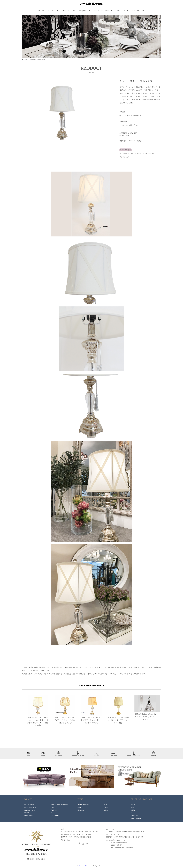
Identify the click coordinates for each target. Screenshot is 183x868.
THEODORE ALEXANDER (59, 804)
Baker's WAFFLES (136, 818)
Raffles (133, 804)
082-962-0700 (115, 835)
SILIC (53, 807)
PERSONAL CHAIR (78, 754)
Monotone (81, 810)
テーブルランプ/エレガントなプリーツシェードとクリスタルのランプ (91, 710)
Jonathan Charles (30, 810)
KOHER (27, 813)
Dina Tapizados (29, 804)
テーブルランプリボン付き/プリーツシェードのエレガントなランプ (65, 710)
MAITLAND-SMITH (30, 807)
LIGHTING (58, 754)
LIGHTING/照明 (126, 150)
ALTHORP (54, 810)
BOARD (97, 754)
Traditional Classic (83, 804)
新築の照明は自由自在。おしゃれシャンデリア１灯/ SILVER (145, 708)
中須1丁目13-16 (79, 831)
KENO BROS (29, 816)
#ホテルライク (136, 153)
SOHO (106, 804)
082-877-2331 (39, 854)
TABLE (43, 754)
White (106, 810)
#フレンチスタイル (150, 153)
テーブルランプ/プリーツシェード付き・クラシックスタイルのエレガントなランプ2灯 (38, 711)
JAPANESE (113, 754)
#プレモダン (124, 153)
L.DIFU (133, 810)
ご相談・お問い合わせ (37, 859)
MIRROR (153, 754)
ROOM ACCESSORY (134, 754)
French (106, 807)
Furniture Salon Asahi (85, 866)
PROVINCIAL (55, 816)
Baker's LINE (135, 816)
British (79, 807)
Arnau (132, 807)
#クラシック (124, 157)
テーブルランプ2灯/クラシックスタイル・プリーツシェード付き (118, 710)
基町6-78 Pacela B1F (125, 831)
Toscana (133, 813)
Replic (53, 813)
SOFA (29, 754)
